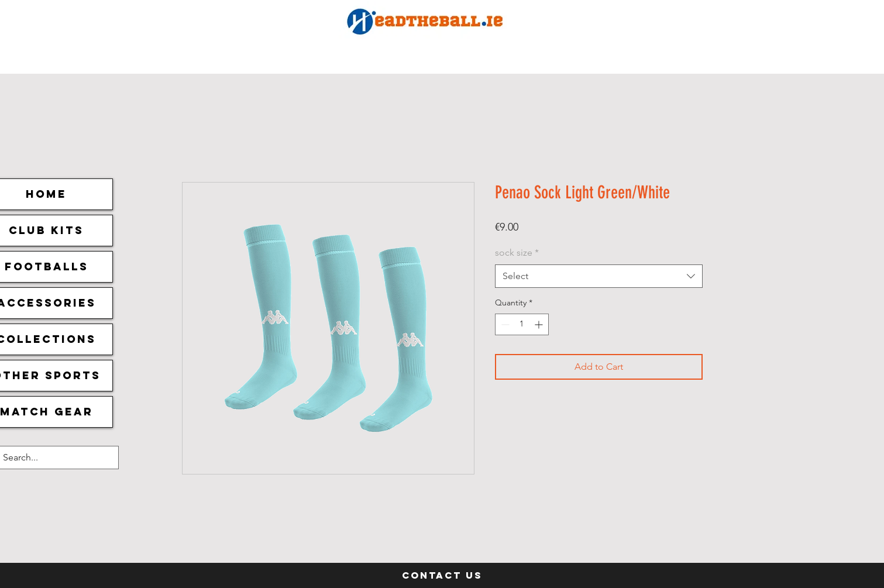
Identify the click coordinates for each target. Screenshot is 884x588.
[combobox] (599, 276)
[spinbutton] (522, 324)
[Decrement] (504, 324)
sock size (517, 252)
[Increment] (540, 324)
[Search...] (48, 458)
